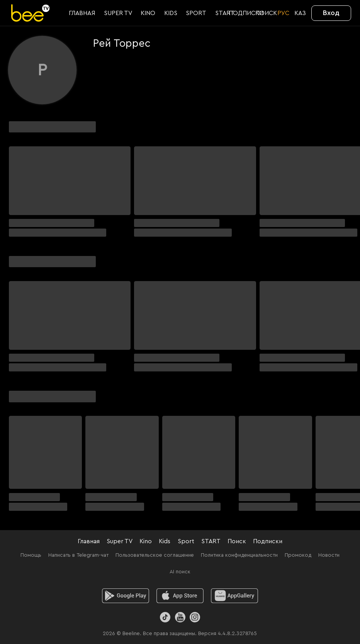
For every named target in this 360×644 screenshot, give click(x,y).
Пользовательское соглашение (155, 555)
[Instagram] (195, 617)
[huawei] (235, 596)
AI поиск (180, 572)
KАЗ (300, 13)
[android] (126, 596)
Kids (165, 541)
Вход (331, 13)
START (211, 541)
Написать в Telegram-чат (78, 555)
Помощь (31, 555)
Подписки (268, 541)
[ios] (180, 596)
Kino (146, 541)
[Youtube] (180, 617)
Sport (186, 541)
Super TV (120, 541)
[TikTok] (165, 617)
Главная (89, 541)
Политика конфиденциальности (239, 555)
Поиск (237, 541)
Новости (329, 555)
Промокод (298, 555)
